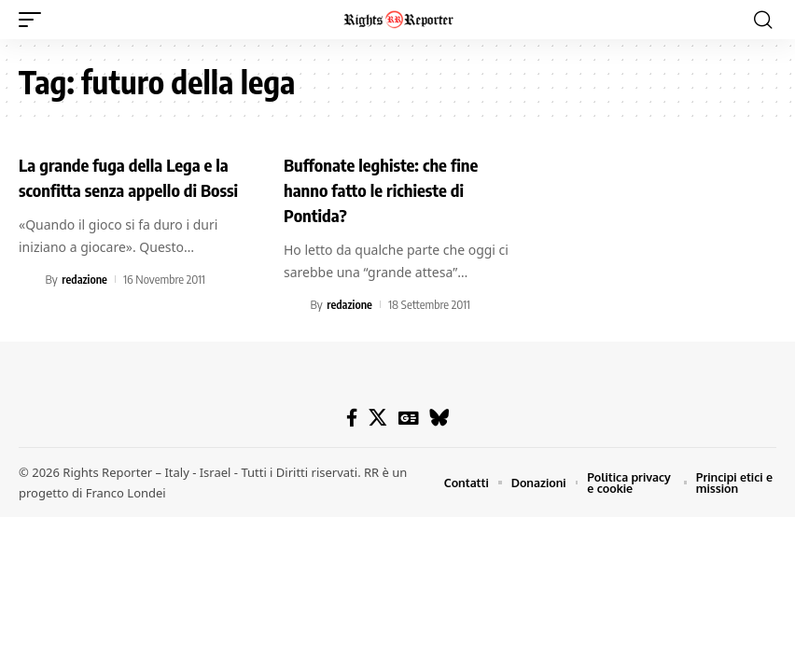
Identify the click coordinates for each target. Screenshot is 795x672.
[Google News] (408, 417)
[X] (378, 417)
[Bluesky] (439, 417)
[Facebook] (353, 417)
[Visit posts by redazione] (29, 301)
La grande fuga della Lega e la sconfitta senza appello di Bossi (132, 188)
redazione (85, 301)
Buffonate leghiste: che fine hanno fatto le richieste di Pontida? (389, 188)
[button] (35, 20)
